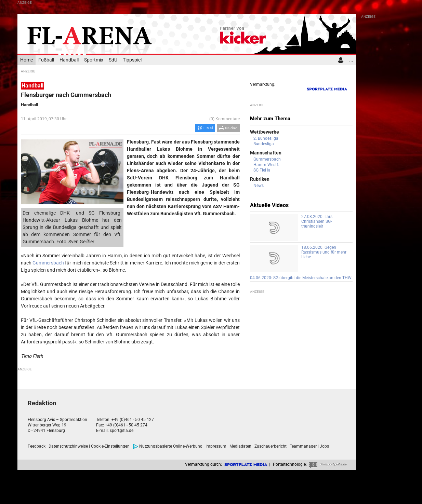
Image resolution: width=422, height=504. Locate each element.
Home (27, 60)
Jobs (324, 446)
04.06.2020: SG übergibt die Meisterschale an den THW (301, 278)
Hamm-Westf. (266, 165)
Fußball (46, 60)
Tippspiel (132, 60)
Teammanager (303, 446)
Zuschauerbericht (271, 446)
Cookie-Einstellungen (110, 446)
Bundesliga (264, 144)
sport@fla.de (122, 431)
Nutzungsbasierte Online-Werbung (168, 446)
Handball (69, 60)
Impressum (216, 446)
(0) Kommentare (225, 119)
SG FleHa (262, 170)
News (259, 186)
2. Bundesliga (266, 138)
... (351, 60)
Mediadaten (240, 446)
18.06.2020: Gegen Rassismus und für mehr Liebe (324, 252)
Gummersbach (48, 263)
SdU (113, 60)
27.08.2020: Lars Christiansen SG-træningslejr (317, 221)
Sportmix (94, 60)
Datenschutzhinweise (68, 446)
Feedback (37, 446)
